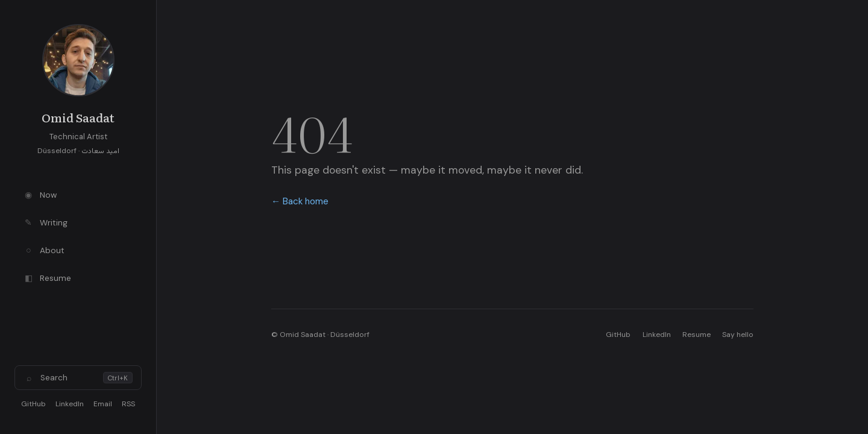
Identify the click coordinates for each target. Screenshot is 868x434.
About (44, 250)
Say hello (738, 335)
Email (103, 404)
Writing (45, 222)
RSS (128, 404)
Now (40, 195)
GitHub (33, 404)
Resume (47, 278)
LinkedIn (70, 404)
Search (78, 378)
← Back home (300, 201)
